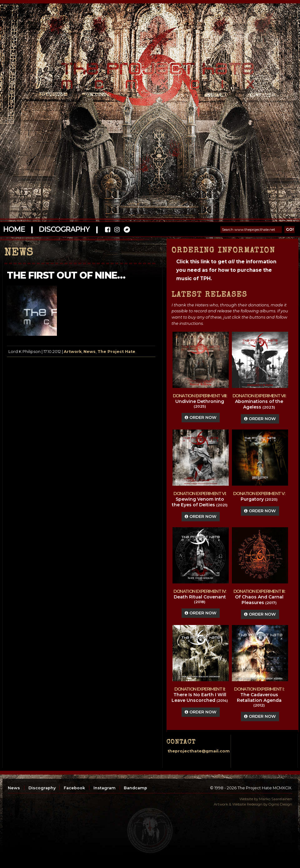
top (150, 831)
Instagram (105, 788)
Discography (64, 229)
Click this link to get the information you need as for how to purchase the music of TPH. (226, 270)
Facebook (74, 788)
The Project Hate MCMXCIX (149, 72)
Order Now (201, 417)
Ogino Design (280, 804)
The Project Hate (116, 352)
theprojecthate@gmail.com (199, 751)
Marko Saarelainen (276, 799)
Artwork (73, 352)
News (90, 352)
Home (14, 229)
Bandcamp (135, 788)
